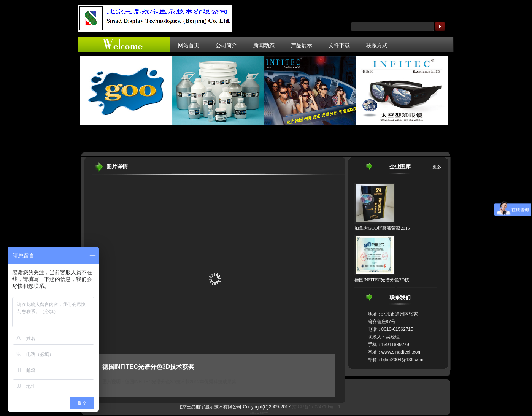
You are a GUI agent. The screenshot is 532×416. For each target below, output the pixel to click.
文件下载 (339, 45)
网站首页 (189, 45)
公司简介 (226, 45)
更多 (437, 167)
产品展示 (302, 45)
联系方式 (377, 45)
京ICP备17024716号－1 (316, 407)
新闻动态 (264, 45)
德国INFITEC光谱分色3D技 (382, 280)
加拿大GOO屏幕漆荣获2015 (382, 228)
